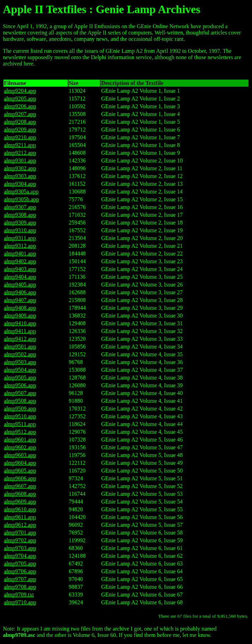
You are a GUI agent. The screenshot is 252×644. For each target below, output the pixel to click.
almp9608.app (20, 494)
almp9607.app (20, 486)
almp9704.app (20, 556)
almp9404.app (20, 277)
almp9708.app (20, 587)
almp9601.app (20, 439)
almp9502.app (20, 354)
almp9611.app (20, 517)
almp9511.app (20, 424)
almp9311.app (20, 238)
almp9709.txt (19, 595)
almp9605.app (20, 470)
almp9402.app (20, 261)
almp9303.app (20, 176)
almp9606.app (20, 478)
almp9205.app (20, 98)
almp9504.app (20, 370)
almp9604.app (20, 463)
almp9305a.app (21, 191)
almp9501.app (20, 346)
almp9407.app (20, 300)
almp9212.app (20, 153)
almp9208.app (20, 122)
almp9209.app (20, 129)
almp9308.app (20, 215)
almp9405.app (20, 284)
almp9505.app (20, 377)
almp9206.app (20, 106)
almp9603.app (20, 455)
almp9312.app (20, 246)
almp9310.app (20, 230)
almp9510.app (20, 416)
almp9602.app (20, 447)
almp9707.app (20, 579)
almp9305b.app (21, 199)
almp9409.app (20, 315)
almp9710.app (20, 602)
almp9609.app (20, 501)
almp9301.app (20, 160)
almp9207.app (20, 114)
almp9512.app (20, 432)
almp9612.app (20, 525)
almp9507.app (20, 393)
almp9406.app (20, 292)
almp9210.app (20, 137)
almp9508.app (20, 401)
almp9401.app (20, 253)
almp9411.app (20, 331)
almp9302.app (20, 168)
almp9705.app (20, 563)
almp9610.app (20, 509)
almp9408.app (20, 308)
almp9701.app (20, 532)
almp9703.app (20, 548)
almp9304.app (20, 184)
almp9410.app (20, 323)
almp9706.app (20, 571)
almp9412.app (20, 339)
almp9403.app (20, 269)
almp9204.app (20, 91)
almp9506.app (20, 385)
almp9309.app (20, 222)
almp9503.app (20, 362)
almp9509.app (20, 408)
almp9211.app (20, 145)
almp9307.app (20, 207)
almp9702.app (20, 540)
